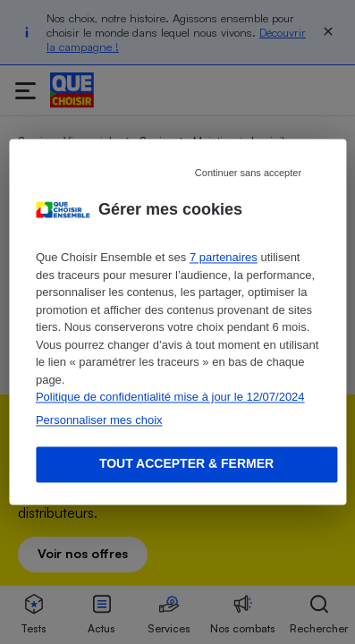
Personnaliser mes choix (99, 420)
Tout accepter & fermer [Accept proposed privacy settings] (186, 464)
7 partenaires (224, 258)
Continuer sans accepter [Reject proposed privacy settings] (248, 173)
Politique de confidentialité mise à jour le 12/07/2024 (170, 398)
